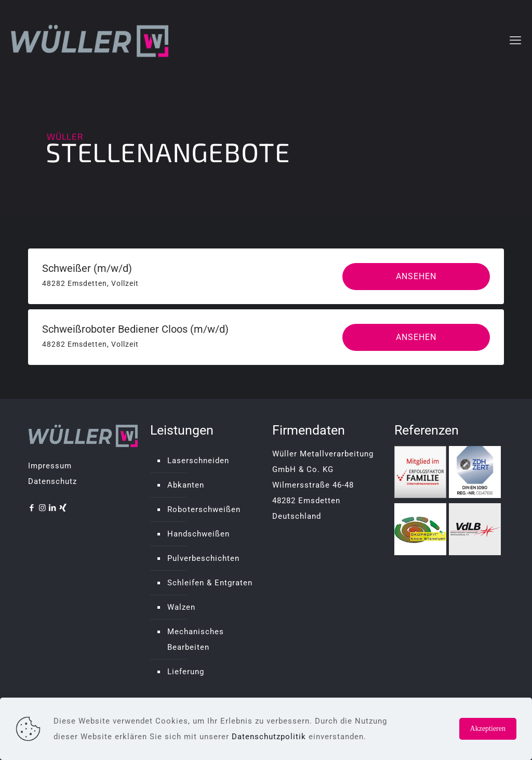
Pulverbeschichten (203, 558)
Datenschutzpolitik (269, 737)
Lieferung (186, 672)
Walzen (181, 607)
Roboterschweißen (204, 509)
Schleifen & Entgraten (210, 583)
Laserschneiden (198, 461)
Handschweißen (198, 534)
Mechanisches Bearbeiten (196, 639)
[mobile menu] (515, 41)
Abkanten (186, 485)
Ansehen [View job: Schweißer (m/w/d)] (416, 276)
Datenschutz (52, 481)
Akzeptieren (488, 729)
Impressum (50, 466)
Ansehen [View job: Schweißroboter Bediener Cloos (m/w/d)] (416, 337)
